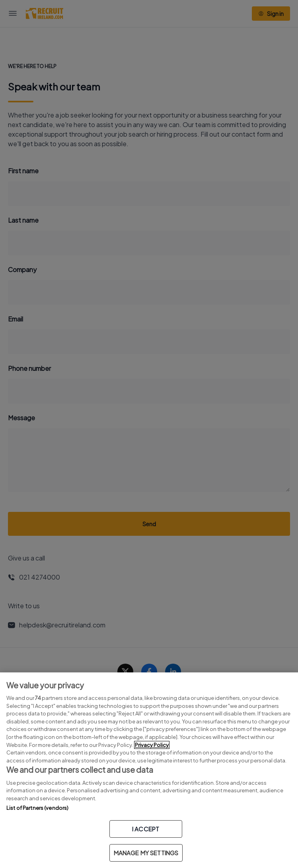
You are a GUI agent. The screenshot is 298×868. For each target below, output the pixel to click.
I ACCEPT (146, 829)
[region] (149, 770)
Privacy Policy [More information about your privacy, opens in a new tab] (152, 745)
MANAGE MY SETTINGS (146, 853)
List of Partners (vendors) (37, 808)
